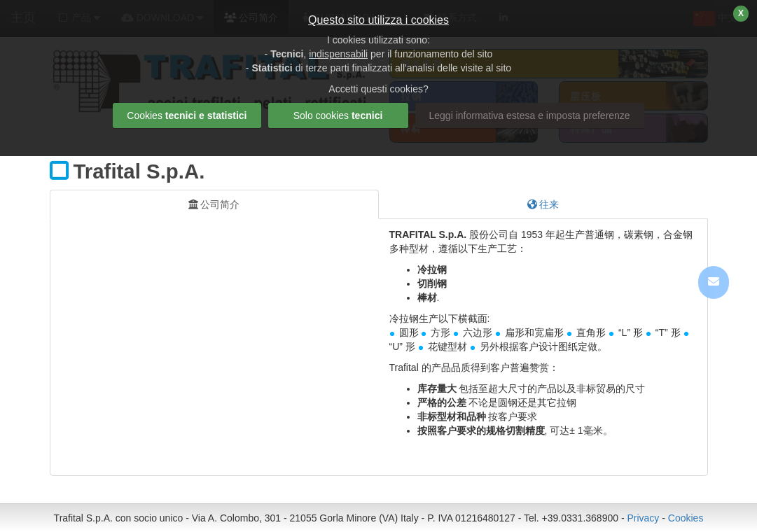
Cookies (686, 518)
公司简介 (214, 204)
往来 (543, 204)
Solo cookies (338, 115)
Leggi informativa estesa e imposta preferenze (530, 115)
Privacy (643, 518)
